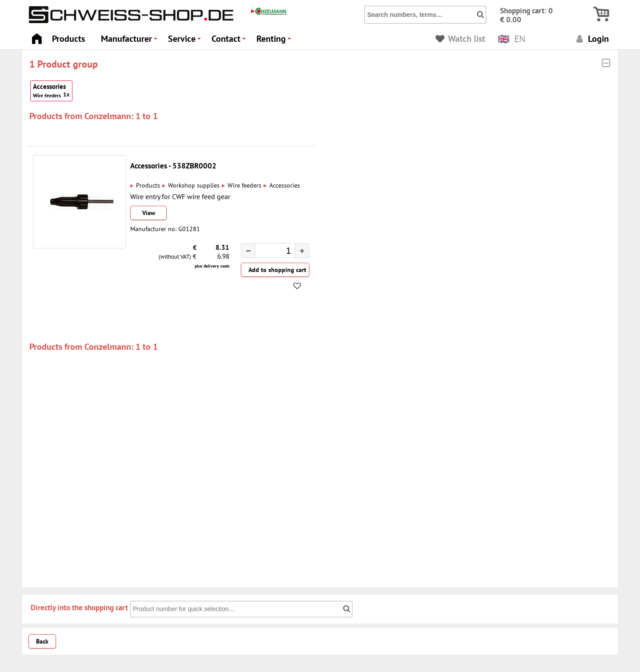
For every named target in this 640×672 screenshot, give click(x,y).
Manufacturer (130, 41)
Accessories (51, 91)
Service (186, 41)
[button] (302, 251)
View (149, 213)
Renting (275, 41)
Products (68, 38)
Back (42, 641)
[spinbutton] (271, 252)
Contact (230, 41)
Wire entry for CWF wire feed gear (180, 196)
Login (591, 38)
